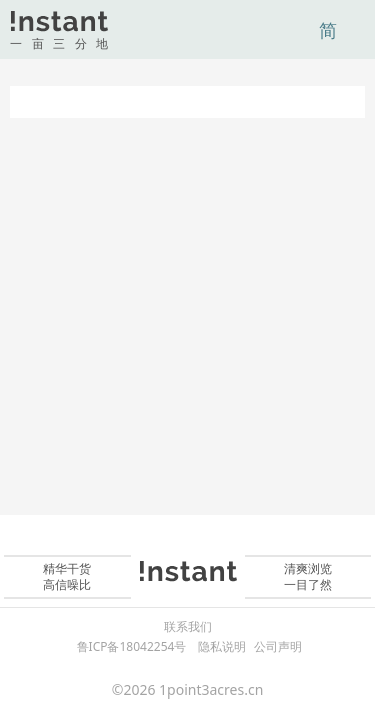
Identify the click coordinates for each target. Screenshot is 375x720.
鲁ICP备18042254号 (132, 646)
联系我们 (188, 627)
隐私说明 (222, 646)
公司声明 (278, 646)
